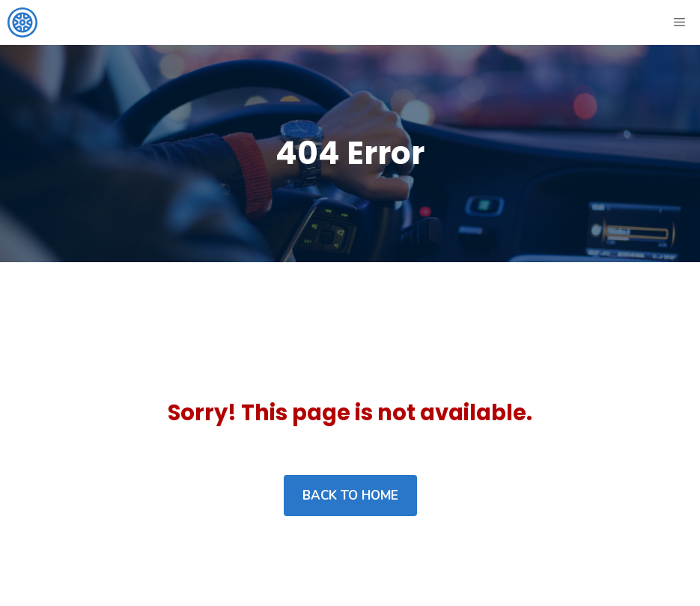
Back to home (350, 496)
